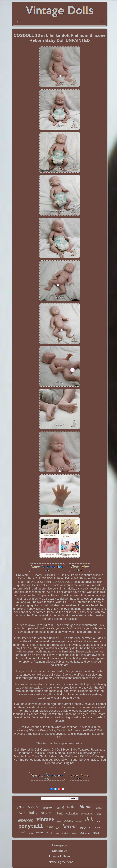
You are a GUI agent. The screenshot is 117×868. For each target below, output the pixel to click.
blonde (86, 807)
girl (21, 806)
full (22, 814)
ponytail (31, 826)
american (26, 820)
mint (99, 821)
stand (83, 828)
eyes (59, 822)
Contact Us (60, 851)
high (99, 814)
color (31, 833)
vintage (45, 819)
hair (23, 832)
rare (50, 827)
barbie (70, 826)
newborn (47, 808)
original (47, 813)
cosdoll (69, 821)
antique (79, 821)
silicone (95, 827)
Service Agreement (60, 862)
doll (89, 819)
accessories (87, 814)
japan (96, 833)
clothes (74, 833)
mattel (60, 807)
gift (58, 828)
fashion (99, 808)
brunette (42, 832)
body (60, 814)
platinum (85, 833)
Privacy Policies (60, 856)
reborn (34, 807)
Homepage (60, 845)
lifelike (65, 833)
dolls (72, 807)
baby (33, 813)
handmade (55, 833)
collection (72, 814)
